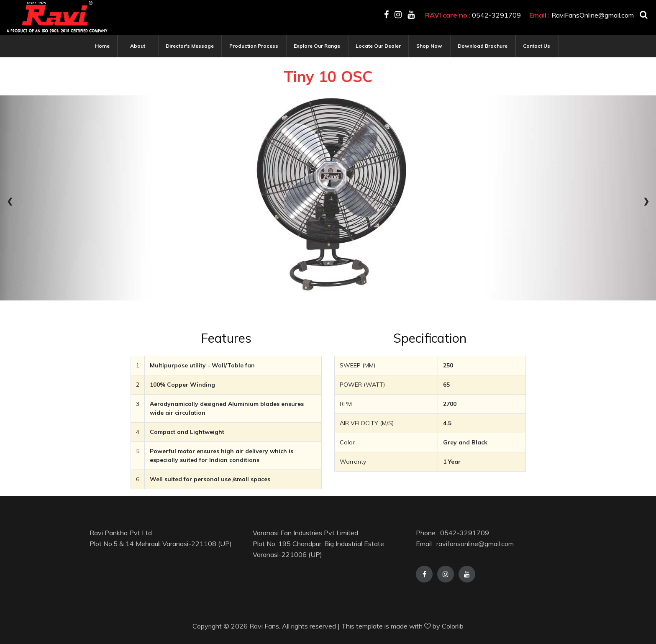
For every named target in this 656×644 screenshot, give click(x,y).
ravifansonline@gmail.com (475, 544)
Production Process (254, 46)
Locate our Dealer (378, 46)
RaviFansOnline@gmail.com (593, 15)
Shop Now (429, 46)
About (138, 46)
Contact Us (537, 46)
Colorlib (453, 626)
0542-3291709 (496, 15)
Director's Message (190, 46)
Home (102, 46)
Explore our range (317, 46)
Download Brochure (483, 46)
